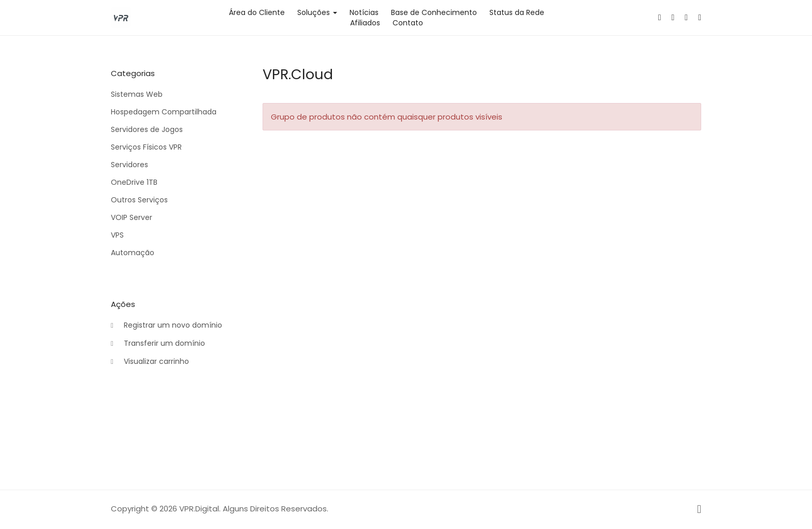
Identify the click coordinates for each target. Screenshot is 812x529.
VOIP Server (132, 217)
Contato (408, 23)
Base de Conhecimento (434, 12)
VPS (117, 235)
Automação (133, 253)
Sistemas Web (137, 94)
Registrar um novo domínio (166, 326)
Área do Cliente (257, 12)
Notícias (364, 12)
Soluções (317, 12)
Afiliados (365, 23)
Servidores (129, 165)
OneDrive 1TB (134, 182)
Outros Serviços (139, 200)
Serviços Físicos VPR (146, 147)
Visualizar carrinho (150, 362)
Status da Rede (517, 12)
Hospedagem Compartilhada (164, 112)
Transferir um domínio (158, 344)
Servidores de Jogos (147, 129)
